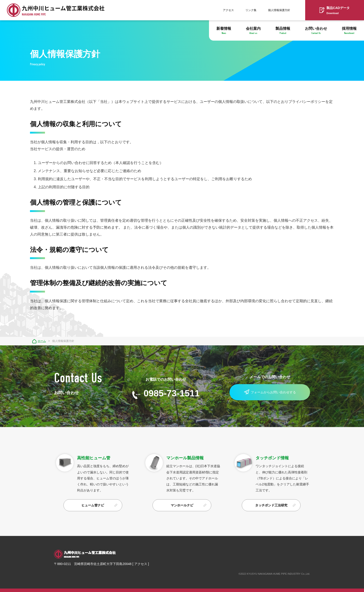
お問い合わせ (316, 31)
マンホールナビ (182, 505)
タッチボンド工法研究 (271, 505)
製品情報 (283, 31)
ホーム (42, 341)
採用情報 (349, 31)
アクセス (228, 10)
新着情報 (224, 31)
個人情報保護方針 (279, 10)
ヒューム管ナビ (93, 505)
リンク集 (251, 10)
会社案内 (253, 31)
